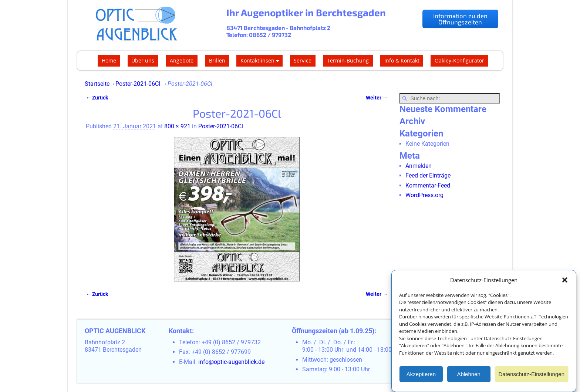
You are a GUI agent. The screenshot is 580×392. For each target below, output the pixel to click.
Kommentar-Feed (428, 185)
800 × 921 (177, 126)
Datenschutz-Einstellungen (532, 375)
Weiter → (377, 98)
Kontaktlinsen (262, 61)
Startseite (97, 84)
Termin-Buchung (348, 60)
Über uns (143, 60)
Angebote (182, 60)
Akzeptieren (421, 375)
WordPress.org (424, 195)
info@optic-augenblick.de (231, 362)
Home (109, 60)
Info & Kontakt (402, 60)
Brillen (217, 60)
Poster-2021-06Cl (138, 84)
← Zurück (97, 98)
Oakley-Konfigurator (459, 60)
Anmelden (419, 166)
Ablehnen (468, 375)
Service (303, 60)
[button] (565, 281)
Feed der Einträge (428, 175)
